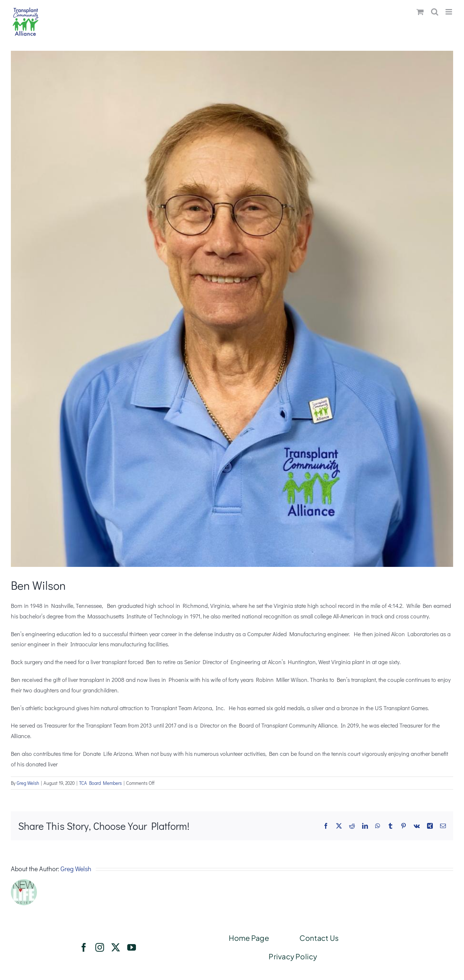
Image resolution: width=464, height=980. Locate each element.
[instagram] (100, 947)
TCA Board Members (100, 783)
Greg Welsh (28, 783)
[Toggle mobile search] (435, 12)
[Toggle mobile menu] (449, 12)
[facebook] (84, 947)
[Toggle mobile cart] (420, 12)
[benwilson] (232, 309)
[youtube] (132, 947)
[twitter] (116, 947)
